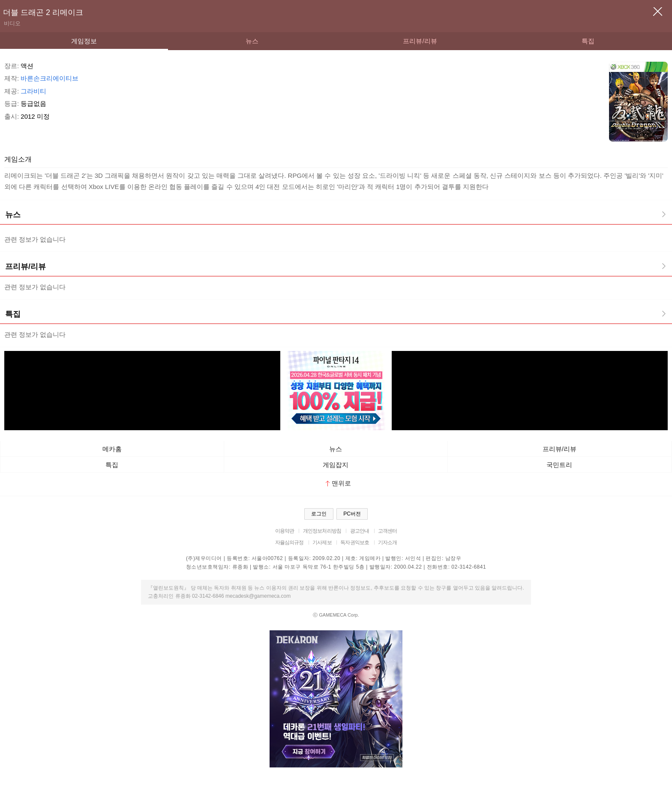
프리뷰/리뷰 (420, 41)
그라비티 (33, 91)
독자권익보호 (355, 542)
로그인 (319, 514)
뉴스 (252, 41)
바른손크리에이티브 (49, 78)
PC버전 (352, 514)
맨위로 (338, 483)
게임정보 (84, 41)
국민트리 (559, 465)
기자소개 (388, 542)
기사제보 (322, 542)
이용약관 (285, 531)
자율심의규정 (289, 542)
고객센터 (388, 531)
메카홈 (112, 449)
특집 (588, 41)
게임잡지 (336, 465)
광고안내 (360, 531)
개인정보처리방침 (322, 531)
